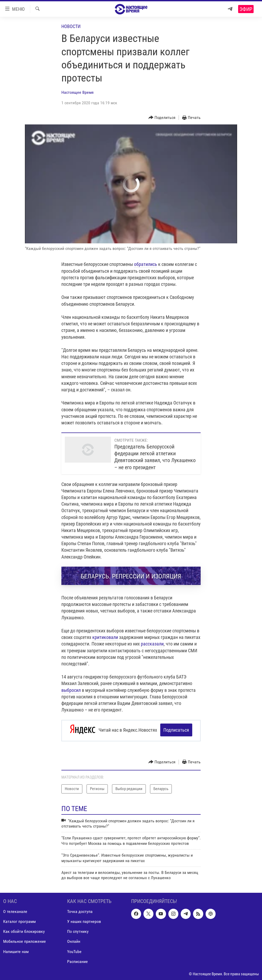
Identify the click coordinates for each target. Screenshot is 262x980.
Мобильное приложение (25, 940)
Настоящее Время (77, 92)
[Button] (162, 118)
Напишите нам (16, 950)
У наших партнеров (84, 920)
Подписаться (176, 730)
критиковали (105, 637)
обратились (146, 264)
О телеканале (15, 910)
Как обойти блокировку (24, 930)
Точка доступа (80, 910)
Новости (71, 26)
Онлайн (74, 940)
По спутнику (78, 930)
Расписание (77, 960)
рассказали (152, 644)
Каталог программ (19, 920)
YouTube (74, 950)
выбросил (71, 690)
